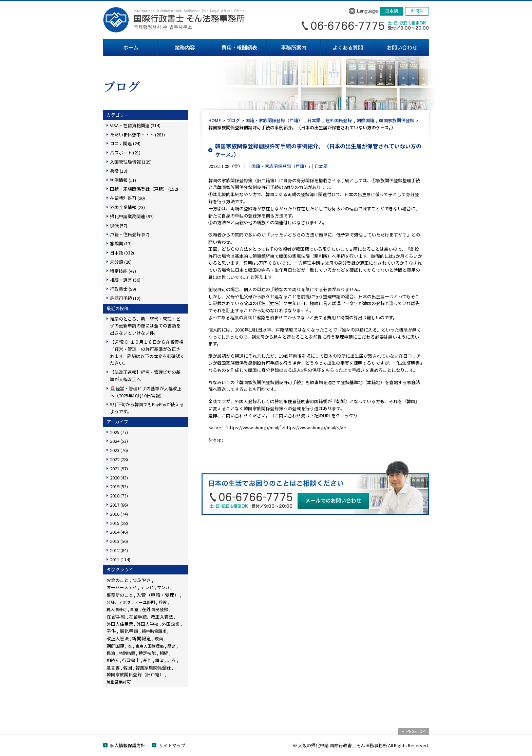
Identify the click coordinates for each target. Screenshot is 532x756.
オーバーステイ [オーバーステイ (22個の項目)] (122, 587)
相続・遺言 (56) (125, 280)
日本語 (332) (122, 253)
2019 (119, 486)
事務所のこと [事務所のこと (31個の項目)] (120, 595)
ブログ (233, 120)
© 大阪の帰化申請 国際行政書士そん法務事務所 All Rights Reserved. (361, 745)
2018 (119, 496)
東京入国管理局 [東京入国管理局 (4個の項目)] (150, 646)
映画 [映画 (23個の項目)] (159, 638)
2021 (119, 468)
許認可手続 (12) (125, 298)
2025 (119, 432)
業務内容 (185, 47)
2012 (119, 550)
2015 (119, 523)
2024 (119, 441)
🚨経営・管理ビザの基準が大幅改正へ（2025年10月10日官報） (146, 392)
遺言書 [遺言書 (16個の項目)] (113, 668)
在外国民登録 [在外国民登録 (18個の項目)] (155, 609)
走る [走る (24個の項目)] (171, 660)
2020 (119, 478)
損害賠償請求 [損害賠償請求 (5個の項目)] (154, 631)
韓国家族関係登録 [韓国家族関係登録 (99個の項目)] (153, 667)
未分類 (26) (121, 262)
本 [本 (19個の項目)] (130, 646)
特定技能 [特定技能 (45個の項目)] (147, 653)
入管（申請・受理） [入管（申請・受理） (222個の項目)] (158, 595)
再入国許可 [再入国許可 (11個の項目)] (117, 609)
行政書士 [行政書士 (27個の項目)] (131, 660)
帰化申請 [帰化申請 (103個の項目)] (129, 631)
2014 (119, 532)
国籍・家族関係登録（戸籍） (274, 120)
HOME (215, 120)
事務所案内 (294, 47)
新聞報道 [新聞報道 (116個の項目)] (141, 638)
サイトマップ (172, 745)
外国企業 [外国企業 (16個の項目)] (171, 624)
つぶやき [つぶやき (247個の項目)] (141, 580)
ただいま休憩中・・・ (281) (137, 135)
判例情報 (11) (123, 180)
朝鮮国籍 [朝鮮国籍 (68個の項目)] (115, 646)
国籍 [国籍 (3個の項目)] (134, 609)
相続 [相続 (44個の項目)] (164, 653)
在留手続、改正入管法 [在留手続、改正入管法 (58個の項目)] (151, 617)
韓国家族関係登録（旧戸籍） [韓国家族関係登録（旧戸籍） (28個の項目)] (135, 674)
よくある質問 (348, 47)
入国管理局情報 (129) (131, 162)
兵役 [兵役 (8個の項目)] (163, 602)
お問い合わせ (402, 47)
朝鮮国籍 (365, 120)
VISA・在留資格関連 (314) (135, 125)
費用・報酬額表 (239, 47)
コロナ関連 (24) (125, 143)
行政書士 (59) (123, 289)
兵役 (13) (119, 171)
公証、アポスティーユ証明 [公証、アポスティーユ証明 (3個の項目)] (131, 602)
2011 (120, 559)
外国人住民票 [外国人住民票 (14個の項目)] (120, 624)
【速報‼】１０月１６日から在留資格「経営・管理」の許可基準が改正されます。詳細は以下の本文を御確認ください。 (147, 352)
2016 (119, 514)
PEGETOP (416, 731)
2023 (119, 450)
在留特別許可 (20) (127, 198)
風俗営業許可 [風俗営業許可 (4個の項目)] (119, 682)
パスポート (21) (125, 153)
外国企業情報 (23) (127, 207)
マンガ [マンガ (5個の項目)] (163, 587)
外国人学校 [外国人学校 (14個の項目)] (147, 624)
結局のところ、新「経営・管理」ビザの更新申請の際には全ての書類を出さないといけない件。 (145, 326)
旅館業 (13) (121, 243)
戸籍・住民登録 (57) (130, 234)
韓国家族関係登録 (397, 120)
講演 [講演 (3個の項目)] (159, 660)
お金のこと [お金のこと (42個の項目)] (118, 580)
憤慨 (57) (119, 225)
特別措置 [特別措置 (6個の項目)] (127, 653)
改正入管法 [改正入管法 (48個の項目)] (118, 638)
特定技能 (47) (123, 271)
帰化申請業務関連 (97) (132, 216)
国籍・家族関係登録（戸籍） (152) (144, 189)
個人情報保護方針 (128, 745)
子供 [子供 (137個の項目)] (111, 631)
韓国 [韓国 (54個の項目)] (128, 668)
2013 (119, 541)
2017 (119, 505)
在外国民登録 (339, 120)
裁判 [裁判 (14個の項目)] (148, 660)
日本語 (314, 120)
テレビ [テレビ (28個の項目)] (147, 587)
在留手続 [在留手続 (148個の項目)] (116, 617)
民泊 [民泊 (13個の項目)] (111, 653)
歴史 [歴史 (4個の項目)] (171, 646)
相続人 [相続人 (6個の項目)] (113, 660)
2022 (119, 459)
